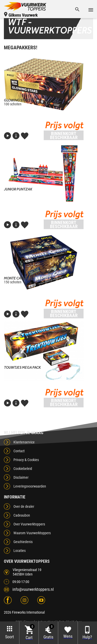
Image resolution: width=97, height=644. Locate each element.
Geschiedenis (23, 542)
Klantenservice (24, 442)
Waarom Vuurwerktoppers (32, 533)
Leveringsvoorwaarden (30, 486)
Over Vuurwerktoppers (29, 524)
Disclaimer (21, 477)
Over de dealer (24, 506)
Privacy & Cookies (26, 460)
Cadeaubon (22, 515)
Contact (19, 451)
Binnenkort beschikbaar (64, 135)
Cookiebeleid (23, 469)
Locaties (20, 551)
